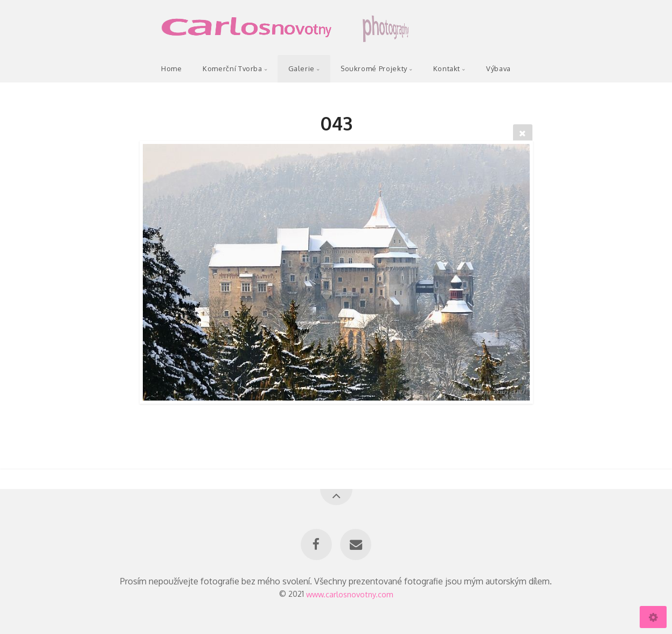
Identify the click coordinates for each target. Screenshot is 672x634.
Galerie (302, 68)
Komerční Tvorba (233, 68)
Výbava (498, 68)
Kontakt (447, 68)
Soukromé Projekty (374, 68)
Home (172, 68)
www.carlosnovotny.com (350, 594)
